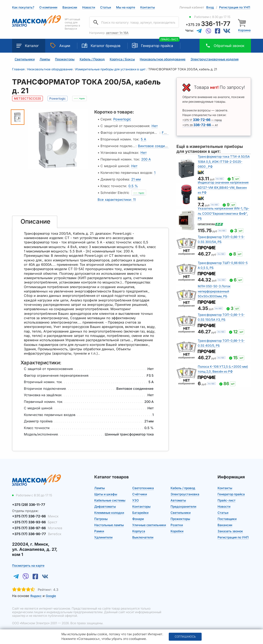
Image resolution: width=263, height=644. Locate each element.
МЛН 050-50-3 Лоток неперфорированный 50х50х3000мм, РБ (214, 291)
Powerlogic (122, 119)
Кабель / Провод (92, 59)
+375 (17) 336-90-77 (37, 534)
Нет (155, 126)
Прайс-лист (227, 500)
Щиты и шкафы (106, 494)
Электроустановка (185, 494)
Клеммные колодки (109, 512)
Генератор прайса (157, 46)
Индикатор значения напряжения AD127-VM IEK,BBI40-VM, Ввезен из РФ (223, 187)
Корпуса (139, 531)
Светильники (25, 59)
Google (51, 596)
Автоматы (178, 500)
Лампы (45, 59)
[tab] (35, 222)
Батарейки (140, 512)
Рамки (99, 531)
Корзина (244, 30)
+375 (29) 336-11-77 (29, 504)
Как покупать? (23, 8)
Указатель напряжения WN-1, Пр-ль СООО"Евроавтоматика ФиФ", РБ (224, 213)
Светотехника (143, 488)
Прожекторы (65, 59)
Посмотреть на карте (28, 565)
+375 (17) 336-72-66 (35, 516)
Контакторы (141, 506)
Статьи (106, 8)
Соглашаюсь (185, 637)
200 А (146, 159)
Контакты (148, 7)
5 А (143, 139)
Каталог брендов (101, 45)
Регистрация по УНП (235, 7)
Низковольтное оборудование (163, 59)
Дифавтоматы (105, 506)
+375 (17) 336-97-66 (37, 528)
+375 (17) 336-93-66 (35, 522)
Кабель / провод (183, 488)
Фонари (138, 519)
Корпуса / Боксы (122, 59)
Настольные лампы (109, 525)
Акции (60, 45)
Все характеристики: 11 (117, 199)
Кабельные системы (110, 500)
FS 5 (165, 132)
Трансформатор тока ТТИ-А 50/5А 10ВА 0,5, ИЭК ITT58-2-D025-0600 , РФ (224, 161)
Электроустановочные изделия (215, 59)
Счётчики (140, 494)
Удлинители (103, 537)
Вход (210, 7)
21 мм (136, 179)
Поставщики (227, 519)
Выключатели (143, 537)
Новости (89, 8)
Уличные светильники (149, 525)
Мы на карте (126, 7)
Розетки (177, 525)
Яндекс (36, 596)
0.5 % (133, 186)
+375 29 (208, 25)
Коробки (177, 531)
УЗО (135, 500)
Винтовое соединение (157, 146)
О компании (48, 7)
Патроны (101, 519)
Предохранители (183, 506)
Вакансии (70, 8)
